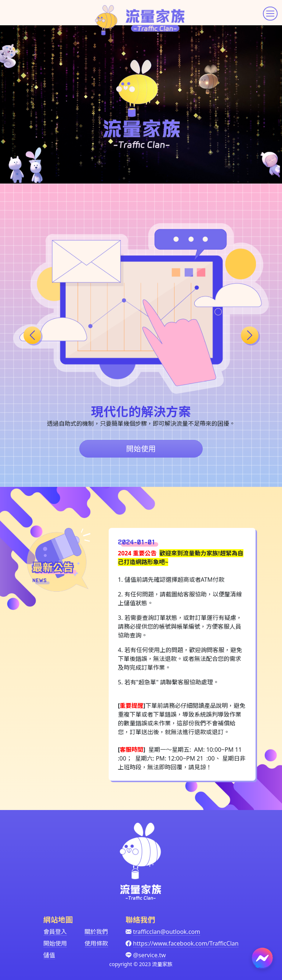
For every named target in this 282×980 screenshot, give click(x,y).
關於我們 (96, 932)
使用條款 (96, 943)
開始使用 (141, 449)
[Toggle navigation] (270, 14)
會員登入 (55, 932)
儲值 (49, 955)
